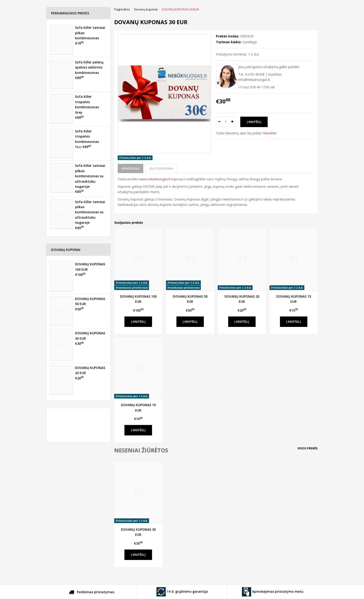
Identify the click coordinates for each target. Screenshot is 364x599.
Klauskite (270, 133)
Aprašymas (130, 168)
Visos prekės (308, 448)
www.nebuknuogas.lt (155, 179)
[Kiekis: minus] (219, 122)
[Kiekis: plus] (232, 122)
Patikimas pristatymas (92, 593)
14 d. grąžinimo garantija (182, 592)
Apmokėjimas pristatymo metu (273, 592)
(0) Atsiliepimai (161, 168)
